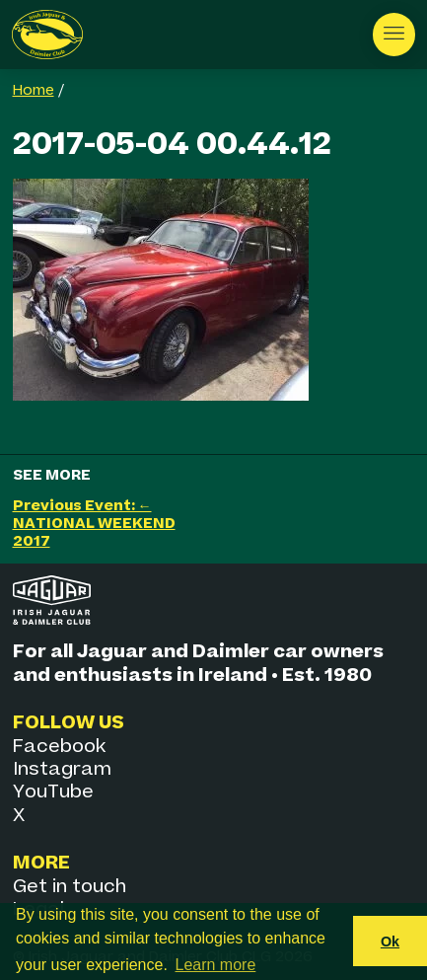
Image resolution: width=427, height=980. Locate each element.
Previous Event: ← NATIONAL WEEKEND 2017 (94, 524)
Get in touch (70, 887)
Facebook (59, 747)
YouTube (53, 792)
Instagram (62, 769)
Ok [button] (390, 942)
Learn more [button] (216, 965)
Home (34, 91)
